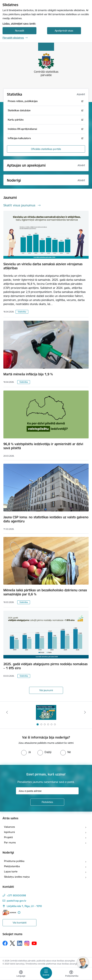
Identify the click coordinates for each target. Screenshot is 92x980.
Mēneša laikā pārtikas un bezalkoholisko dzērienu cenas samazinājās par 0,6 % (45, 592)
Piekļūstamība (12, 866)
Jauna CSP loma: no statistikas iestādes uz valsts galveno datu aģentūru (46, 519)
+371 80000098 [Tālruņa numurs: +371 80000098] (16, 895)
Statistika (22, 312)
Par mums (10, 842)
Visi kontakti (20, 923)
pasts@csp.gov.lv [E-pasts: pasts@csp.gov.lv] (16, 901)
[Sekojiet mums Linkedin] (20, 943)
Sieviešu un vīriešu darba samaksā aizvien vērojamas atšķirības (43, 266)
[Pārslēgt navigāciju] (46, 973)
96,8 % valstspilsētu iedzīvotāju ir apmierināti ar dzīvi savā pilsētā (43, 446)
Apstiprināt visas (64, 31)
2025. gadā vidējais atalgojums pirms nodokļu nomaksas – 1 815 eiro (45, 666)
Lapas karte (11, 871)
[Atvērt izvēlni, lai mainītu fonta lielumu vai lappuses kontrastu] (71, 974)
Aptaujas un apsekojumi (26, 165)
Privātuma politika (14, 861)
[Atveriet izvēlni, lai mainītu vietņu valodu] (21, 974)
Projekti (8, 837)
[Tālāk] (85, 712)
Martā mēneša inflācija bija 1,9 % (28, 374)
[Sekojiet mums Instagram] (27, 943)
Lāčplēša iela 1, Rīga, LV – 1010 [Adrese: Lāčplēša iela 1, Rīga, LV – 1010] (24, 906)
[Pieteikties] (47, 802)
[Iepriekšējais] (7, 712)
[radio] (26, 752)
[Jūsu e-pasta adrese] (47, 791)
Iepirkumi (9, 832)
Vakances (9, 827)
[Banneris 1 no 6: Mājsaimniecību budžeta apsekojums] (46, 712)
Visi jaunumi (46, 690)
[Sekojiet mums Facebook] (5, 943)
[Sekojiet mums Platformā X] (12, 943)
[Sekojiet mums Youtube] (34, 943)
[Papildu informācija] (19, 912)
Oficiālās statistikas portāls (46, 149)
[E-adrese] (9, 912)
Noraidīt (20, 31)
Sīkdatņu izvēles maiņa (17, 877)
